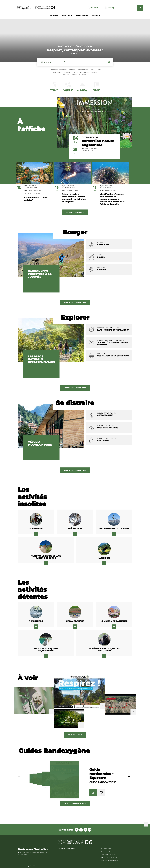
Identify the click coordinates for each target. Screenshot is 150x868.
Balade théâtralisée (32, 194)
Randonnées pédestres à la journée (62, 70)
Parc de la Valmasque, (33, 190)
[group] (75, 780)
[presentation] (75, 41)
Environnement (90, 137)
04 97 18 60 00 (25, 855)
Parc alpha (66, 75)
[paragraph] (95, 122)
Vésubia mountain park (80, 75)
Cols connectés (83, 70)
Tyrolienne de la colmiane (88, 72)
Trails (93, 70)
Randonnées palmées (70, 190)
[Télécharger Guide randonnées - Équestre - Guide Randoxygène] (93, 793)
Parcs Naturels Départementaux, (31, 186)
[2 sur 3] (75, 41)
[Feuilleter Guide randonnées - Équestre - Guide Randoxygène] (101, 793)
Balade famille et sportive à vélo (64, 72)
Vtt (99, 70)
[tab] (72, 54)
